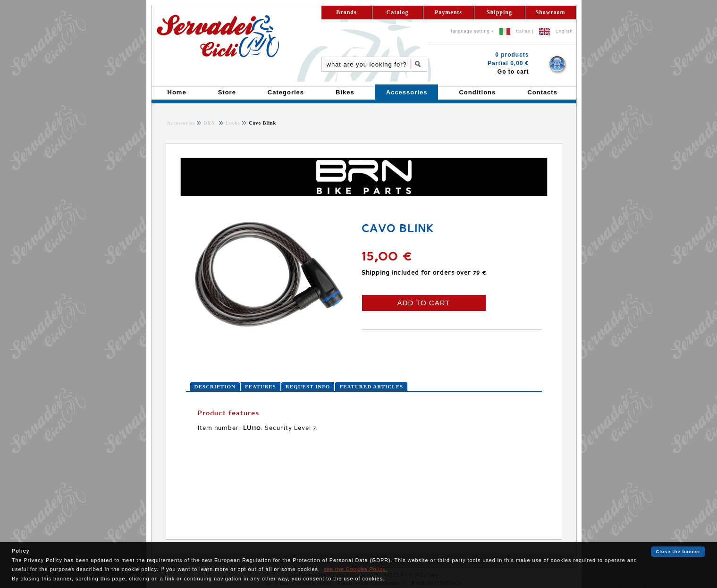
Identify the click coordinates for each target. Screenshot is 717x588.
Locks (232, 123)
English (564, 31)
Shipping (499, 12)
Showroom (550, 12)
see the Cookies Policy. (355, 569)
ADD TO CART (424, 303)
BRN (211, 123)
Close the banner (678, 551)
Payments (448, 12)
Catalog (398, 12)
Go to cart (513, 72)
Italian (523, 31)
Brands (346, 12)
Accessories (181, 123)
